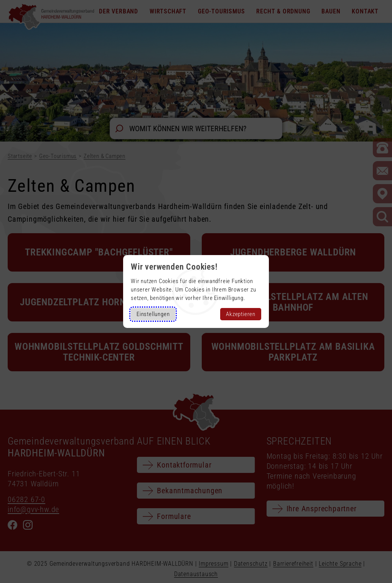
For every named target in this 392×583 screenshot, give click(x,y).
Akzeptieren (241, 314)
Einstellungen (153, 314)
